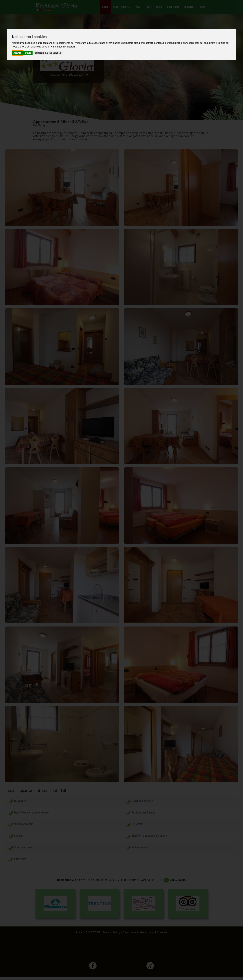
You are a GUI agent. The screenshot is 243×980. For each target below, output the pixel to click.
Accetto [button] (17, 53)
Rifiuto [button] (28, 53)
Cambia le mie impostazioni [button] (48, 53)
